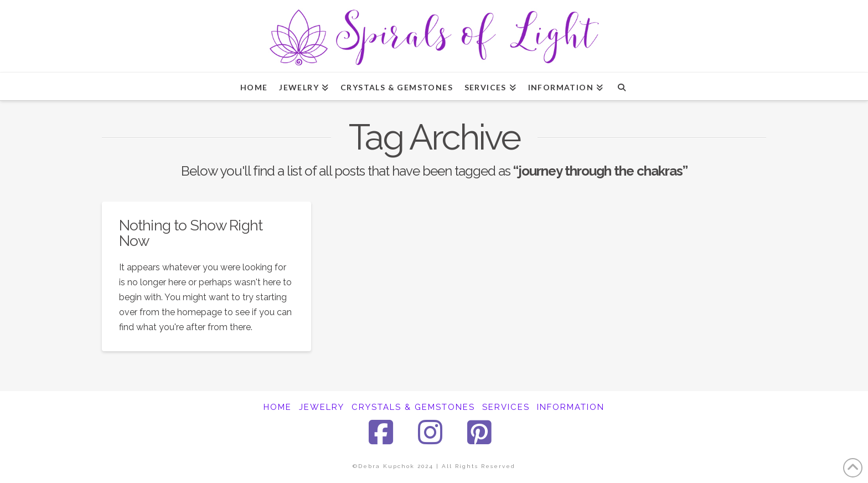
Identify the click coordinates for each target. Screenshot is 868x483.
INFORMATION (571, 407)
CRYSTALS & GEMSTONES (413, 407)
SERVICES (506, 407)
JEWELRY (322, 407)
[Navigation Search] (621, 86)
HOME (278, 407)
